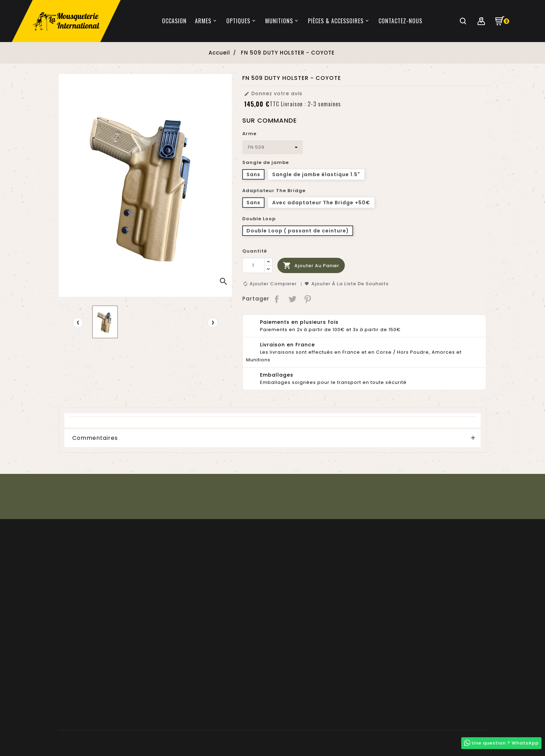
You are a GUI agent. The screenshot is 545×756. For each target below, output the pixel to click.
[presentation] (78, 323)
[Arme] (272, 147)
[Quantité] (253, 265)
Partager (277, 299)
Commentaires (95, 438)
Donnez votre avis (273, 93)
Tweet (292, 299)
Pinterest (308, 299)
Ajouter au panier (311, 266)
